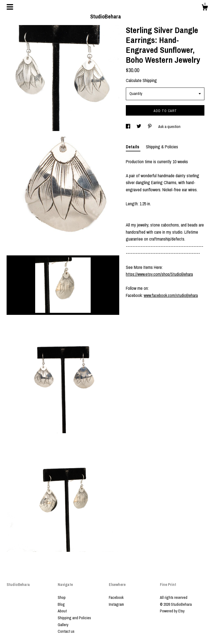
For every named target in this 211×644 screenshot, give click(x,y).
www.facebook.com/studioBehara (171, 295)
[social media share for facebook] (128, 127)
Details (133, 147)
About (62, 611)
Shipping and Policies (74, 618)
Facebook (116, 597)
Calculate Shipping (141, 80)
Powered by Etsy (172, 611)
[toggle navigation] (10, 7)
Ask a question (169, 127)
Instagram (116, 604)
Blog (61, 604)
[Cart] (205, 8)
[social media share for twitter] (139, 127)
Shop (62, 597)
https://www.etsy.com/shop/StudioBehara (159, 274)
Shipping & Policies (162, 147)
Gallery (63, 625)
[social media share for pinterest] (150, 127)
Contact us (66, 631)
